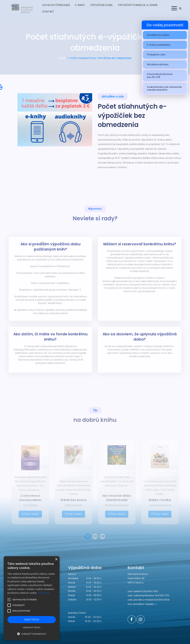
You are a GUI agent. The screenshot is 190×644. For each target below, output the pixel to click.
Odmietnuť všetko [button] (32, 628)
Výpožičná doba (101, 5)
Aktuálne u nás (113, 97)
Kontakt (48, 12)
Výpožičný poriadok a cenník (138, 5)
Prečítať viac (44, 593)
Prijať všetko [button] (32, 619)
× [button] (56, 559)
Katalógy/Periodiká (56, 5)
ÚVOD (62, 60)
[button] (32, 634)
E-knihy (80, 5)
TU (156, 604)
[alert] (32, 598)
